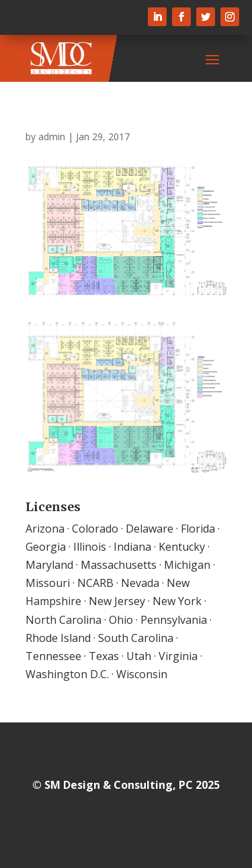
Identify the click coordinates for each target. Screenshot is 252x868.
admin (52, 137)
